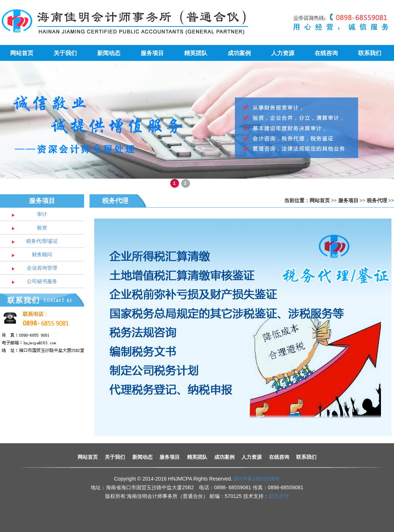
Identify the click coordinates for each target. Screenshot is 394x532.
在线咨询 (326, 53)
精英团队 (196, 53)
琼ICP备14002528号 (257, 479)
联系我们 (370, 53)
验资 (42, 228)
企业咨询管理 (42, 268)
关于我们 (65, 53)
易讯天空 (279, 496)
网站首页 (22, 53)
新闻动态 (109, 53)
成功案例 (239, 53)
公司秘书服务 (42, 281)
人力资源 (283, 53)
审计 (42, 214)
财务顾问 (42, 254)
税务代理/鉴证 (42, 241)
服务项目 (152, 53)
